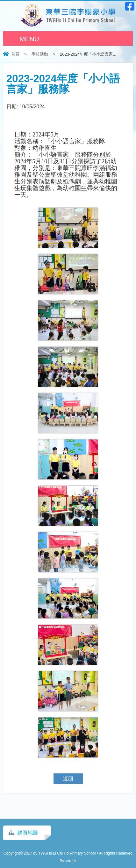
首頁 (15, 54)
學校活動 (40, 54)
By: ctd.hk (68, 861)
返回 (68, 779)
